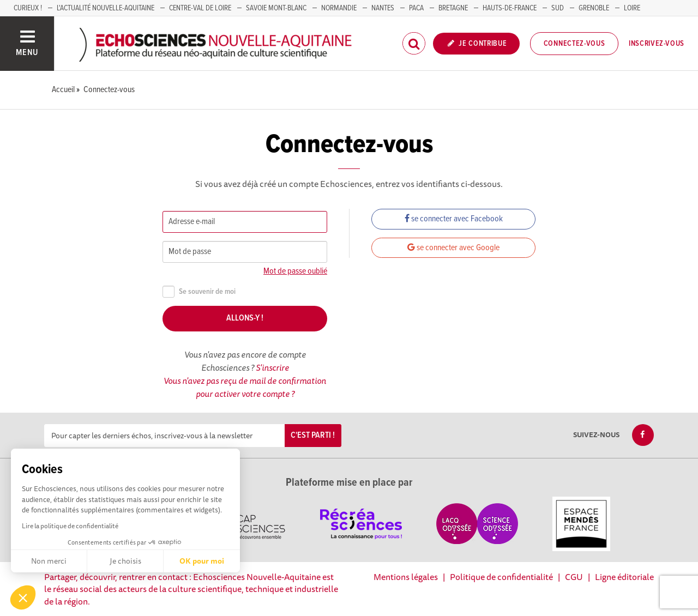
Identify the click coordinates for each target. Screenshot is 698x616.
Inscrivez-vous (657, 44)
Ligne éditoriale (624, 577)
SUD (558, 8)
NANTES (383, 8)
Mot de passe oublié (295, 271)
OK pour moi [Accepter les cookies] (202, 561)
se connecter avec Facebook (454, 219)
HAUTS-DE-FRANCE (510, 8)
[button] (23, 597)
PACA (416, 8)
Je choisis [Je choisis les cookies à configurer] (125, 561)
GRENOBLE (594, 8)
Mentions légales (406, 577)
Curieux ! (28, 8)
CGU (574, 577)
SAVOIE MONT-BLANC (276, 8)
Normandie (339, 8)
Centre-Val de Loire (200, 8)
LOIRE (632, 8)
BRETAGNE (453, 8)
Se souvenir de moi (199, 292)
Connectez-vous (574, 44)
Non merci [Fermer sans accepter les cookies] (49, 561)
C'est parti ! (313, 435)
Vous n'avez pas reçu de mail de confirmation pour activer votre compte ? (245, 387)
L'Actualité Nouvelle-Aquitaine (106, 8)
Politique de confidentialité (501, 577)
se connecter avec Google (453, 248)
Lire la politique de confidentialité (70, 526)
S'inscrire (272, 367)
